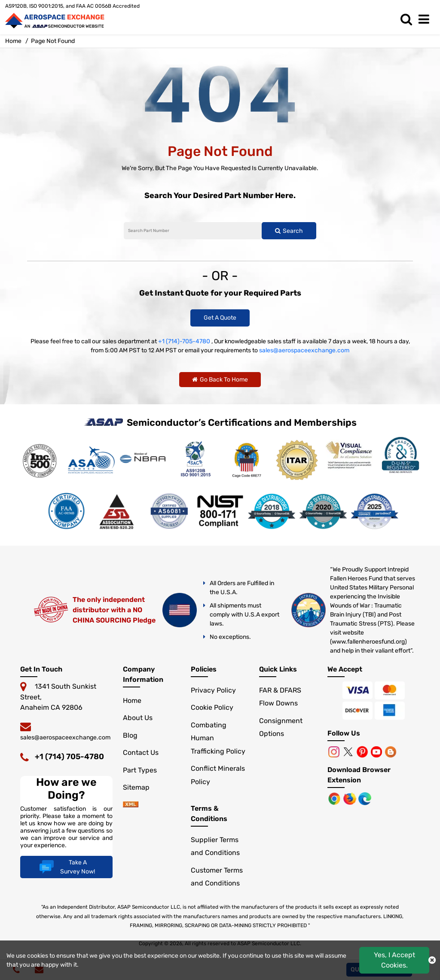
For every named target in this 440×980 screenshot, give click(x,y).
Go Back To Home (220, 380)
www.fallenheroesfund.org (368, 642)
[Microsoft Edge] (365, 798)
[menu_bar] (426, 20)
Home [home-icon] (13, 41)
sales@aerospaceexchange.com (304, 350)
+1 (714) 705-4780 (69, 757)
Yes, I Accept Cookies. (394, 960)
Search (289, 231)
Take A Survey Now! (66, 867)
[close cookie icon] (432, 960)
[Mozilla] (351, 798)
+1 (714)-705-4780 (184, 341)
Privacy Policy (213, 690)
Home (132, 701)
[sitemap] (131, 805)
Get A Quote (220, 318)
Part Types (140, 770)
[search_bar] (408, 20)
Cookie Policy (212, 707)
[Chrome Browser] (335, 798)
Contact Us (141, 753)
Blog (130, 735)
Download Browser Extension (359, 775)
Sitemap (136, 787)
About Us (138, 718)
